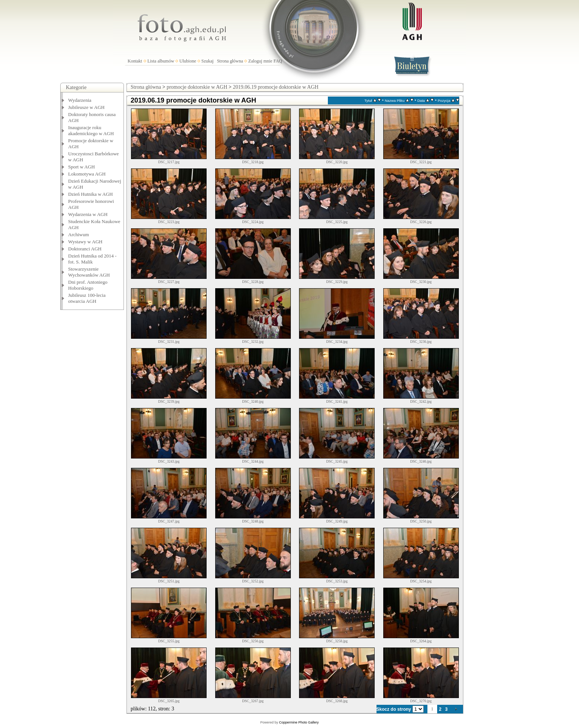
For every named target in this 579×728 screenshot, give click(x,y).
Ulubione (188, 61)
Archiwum (79, 234)
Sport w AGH (82, 167)
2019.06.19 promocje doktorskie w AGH (276, 87)
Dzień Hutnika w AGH (91, 194)
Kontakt (135, 61)
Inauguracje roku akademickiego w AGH (91, 130)
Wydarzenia (80, 100)
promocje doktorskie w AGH (197, 87)
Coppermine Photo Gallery (299, 722)
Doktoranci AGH (85, 249)
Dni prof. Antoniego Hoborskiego (88, 285)
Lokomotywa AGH (87, 174)
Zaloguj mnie (260, 61)
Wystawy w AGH (85, 242)
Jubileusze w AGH (86, 107)
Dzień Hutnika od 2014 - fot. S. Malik (92, 259)
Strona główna (230, 61)
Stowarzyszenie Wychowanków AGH (89, 272)
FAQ (278, 61)
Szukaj (208, 61)
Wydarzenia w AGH (88, 214)
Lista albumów (161, 61)
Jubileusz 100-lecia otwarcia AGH (87, 298)
